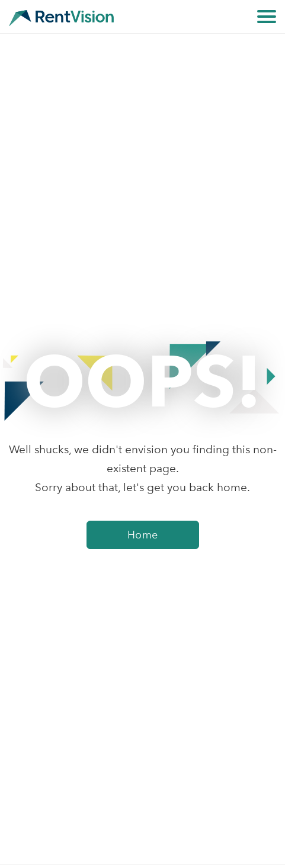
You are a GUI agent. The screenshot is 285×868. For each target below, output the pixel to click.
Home (143, 535)
